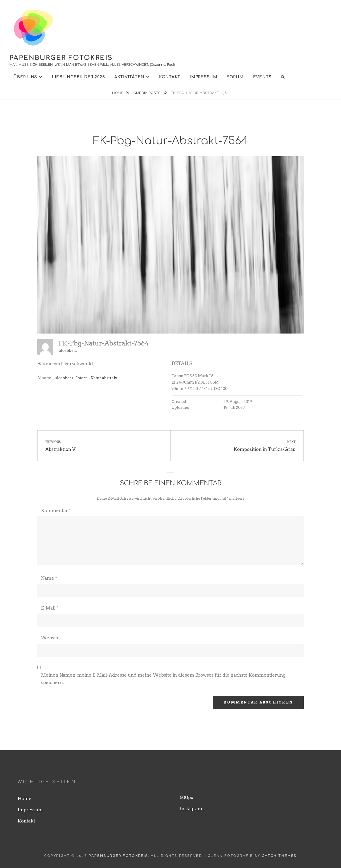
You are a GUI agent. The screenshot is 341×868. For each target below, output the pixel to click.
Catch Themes (279, 856)
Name (49, 578)
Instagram (191, 809)
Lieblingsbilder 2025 (78, 77)
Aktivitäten (129, 77)
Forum (235, 77)
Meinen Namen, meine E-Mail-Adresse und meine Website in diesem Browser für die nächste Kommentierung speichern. (163, 679)
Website (50, 638)
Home (118, 93)
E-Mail (50, 608)
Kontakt (170, 77)
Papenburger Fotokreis (61, 58)
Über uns (25, 77)
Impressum (204, 77)
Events (262, 77)
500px (186, 797)
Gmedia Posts (147, 93)
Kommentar (56, 511)
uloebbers (68, 351)
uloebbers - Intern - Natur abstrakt (86, 378)
